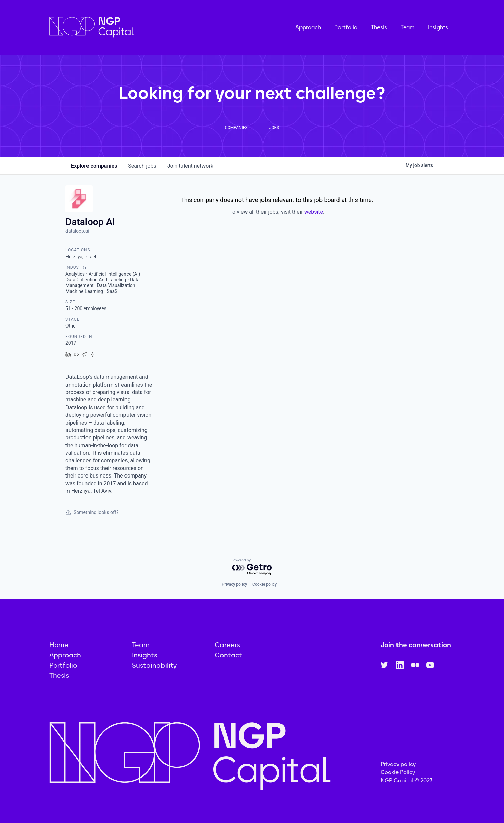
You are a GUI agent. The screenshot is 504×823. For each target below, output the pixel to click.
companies (94, 166)
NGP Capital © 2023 (407, 780)
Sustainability (154, 665)
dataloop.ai (77, 231)
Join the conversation (416, 645)
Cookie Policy (398, 772)
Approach (308, 27)
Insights (438, 27)
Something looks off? (92, 512)
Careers (227, 645)
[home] (125, 27)
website (314, 212)
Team (408, 27)
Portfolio (346, 27)
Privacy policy (234, 584)
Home (59, 645)
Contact (228, 655)
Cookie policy (265, 584)
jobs (142, 166)
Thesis (379, 27)
